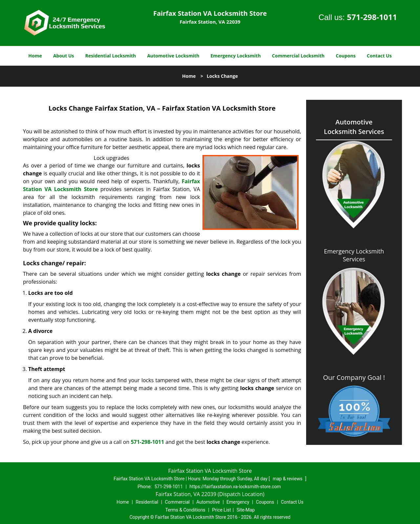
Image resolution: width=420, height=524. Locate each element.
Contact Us (379, 56)
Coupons (346, 56)
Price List (221, 510)
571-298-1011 (372, 17)
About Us (64, 56)
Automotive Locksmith (173, 56)
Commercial (177, 502)
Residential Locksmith (111, 56)
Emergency (238, 502)
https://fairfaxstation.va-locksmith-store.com (235, 487)
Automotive (208, 502)
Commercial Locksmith (298, 56)
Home (35, 56)
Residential (147, 502)
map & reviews (288, 479)
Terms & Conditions (185, 510)
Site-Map (246, 510)
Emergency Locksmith (236, 56)
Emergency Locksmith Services (354, 255)
